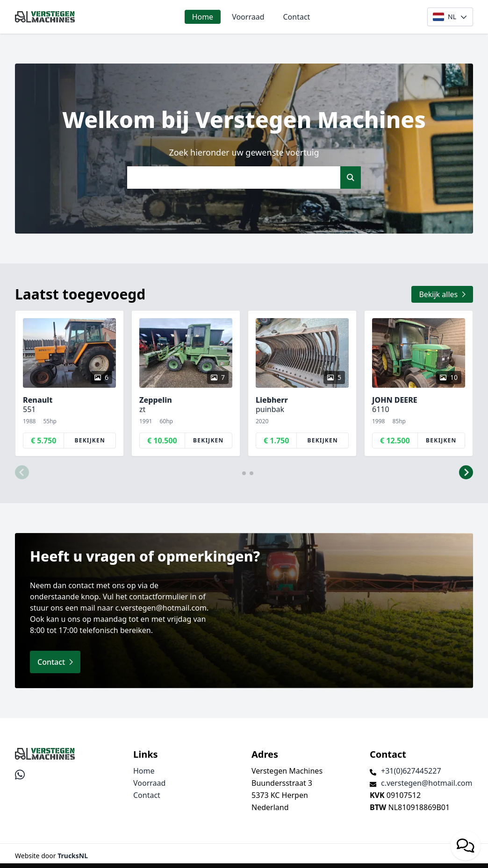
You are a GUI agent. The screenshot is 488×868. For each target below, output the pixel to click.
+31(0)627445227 (411, 771)
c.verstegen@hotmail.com (427, 783)
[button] (22, 472)
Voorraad (248, 17)
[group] (69, 383)
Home (203, 17)
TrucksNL (73, 856)
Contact (297, 17)
